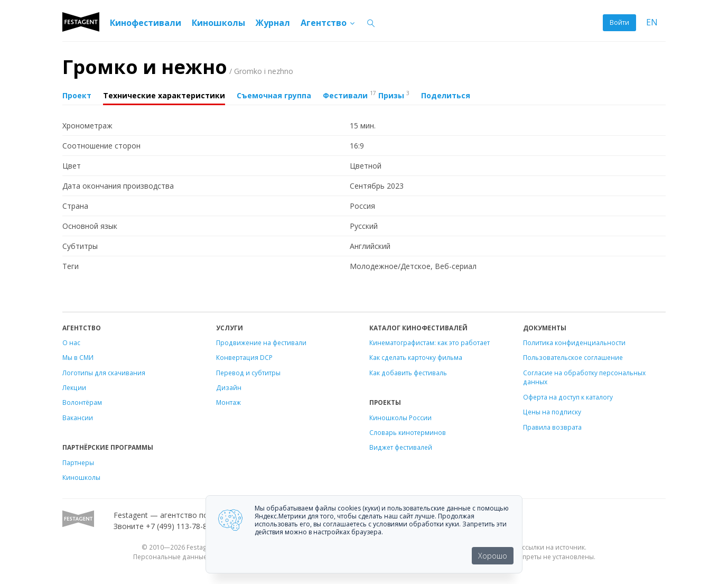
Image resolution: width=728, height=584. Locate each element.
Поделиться (446, 95)
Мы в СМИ (78, 357)
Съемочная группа (274, 95)
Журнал (273, 23)
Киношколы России (400, 418)
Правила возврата (552, 427)
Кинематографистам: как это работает (430, 342)
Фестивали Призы (366, 95)
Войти (619, 22)
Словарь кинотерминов (408, 432)
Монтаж (228, 402)
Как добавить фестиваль (408, 373)
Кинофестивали (146, 23)
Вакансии (78, 418)
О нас (71, 342)
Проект (77, 95)
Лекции (74, 387)
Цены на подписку (552, 412)
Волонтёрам (82, 402)
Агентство (328, 23)
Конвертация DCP (244, 357)
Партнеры (78, 462)
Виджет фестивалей (401, 447)
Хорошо (493, 556)
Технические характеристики (164, 95)
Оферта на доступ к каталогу (568, 397)
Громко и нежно (178, 67)
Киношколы (218, 23)
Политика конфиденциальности (574, 342)
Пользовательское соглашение (573, 357)
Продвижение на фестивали (261, 342)
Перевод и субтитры (248, 373)
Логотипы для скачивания (104, 373)
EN (652, 22)
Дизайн (229, 387)
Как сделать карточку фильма (416, 357)
